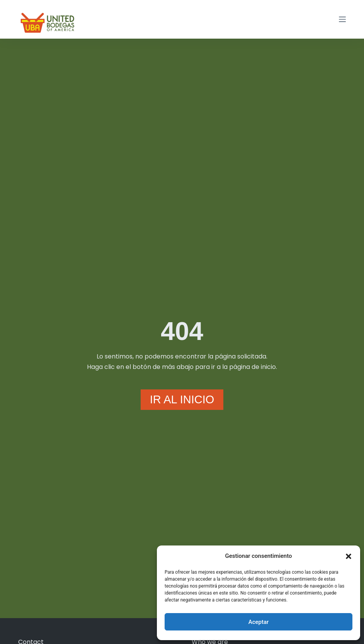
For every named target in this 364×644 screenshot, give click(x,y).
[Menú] (342, 19)
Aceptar (259, 622)
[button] (349, 556)
